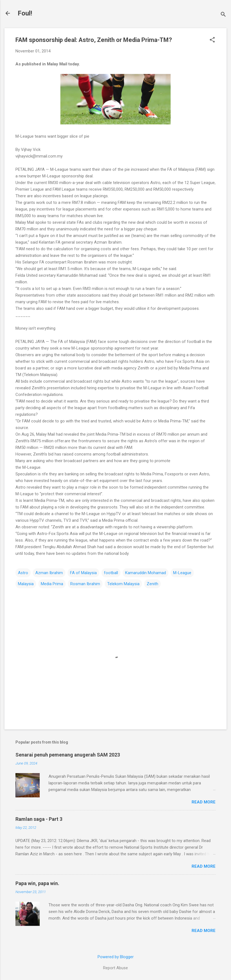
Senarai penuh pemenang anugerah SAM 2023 (68, 755)
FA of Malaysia (83, 573)
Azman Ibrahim (49, 573)
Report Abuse (115, 968)
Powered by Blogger (116, 957)
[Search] (223, 15)
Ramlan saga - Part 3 (39, 819)
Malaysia (26, 584)
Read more (204, 802)
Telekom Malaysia (123, 584)
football (111, 573)
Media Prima (52, 584)
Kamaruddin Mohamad (146, 573)
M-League (182, 573)
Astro (23, 573)
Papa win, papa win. (37, 883)
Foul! (25, 13)
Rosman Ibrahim (85, 584)
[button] (212, 40)
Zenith (152, 584)
